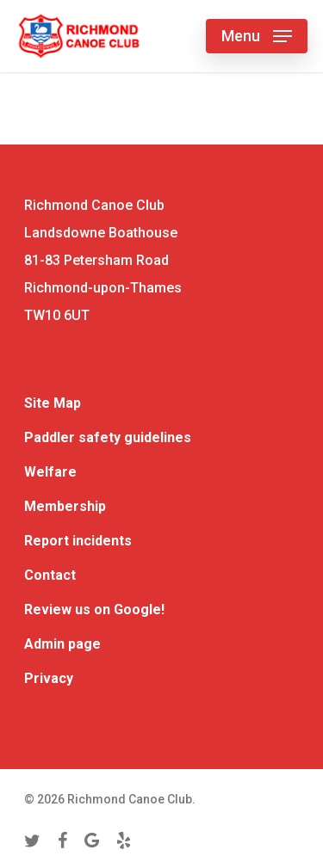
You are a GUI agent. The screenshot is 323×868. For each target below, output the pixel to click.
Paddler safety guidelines (108, 437)
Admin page (62, 644)
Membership (65, 506)
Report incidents (78, 541)
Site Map (53, 403)
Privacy (49, 678)
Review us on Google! (94, 609)
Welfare (50, 472)
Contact (50, 575)
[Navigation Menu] (257, 36)
